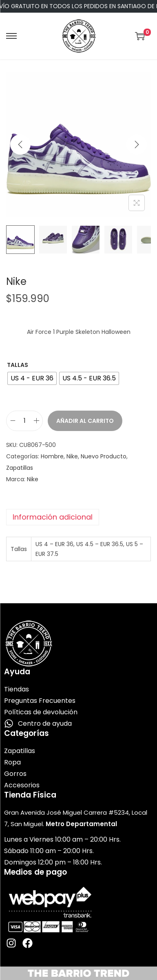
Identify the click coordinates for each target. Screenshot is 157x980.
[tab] (78, 517)
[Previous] (20, 144)
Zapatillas (20, 468)
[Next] (137, 144)
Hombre (52, 456)
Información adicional (53, 517)
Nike (72, 456)
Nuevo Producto (104, 456)
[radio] (32, 378)
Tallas (18, 365)
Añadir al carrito (85, 421)
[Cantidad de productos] (24, 421)
